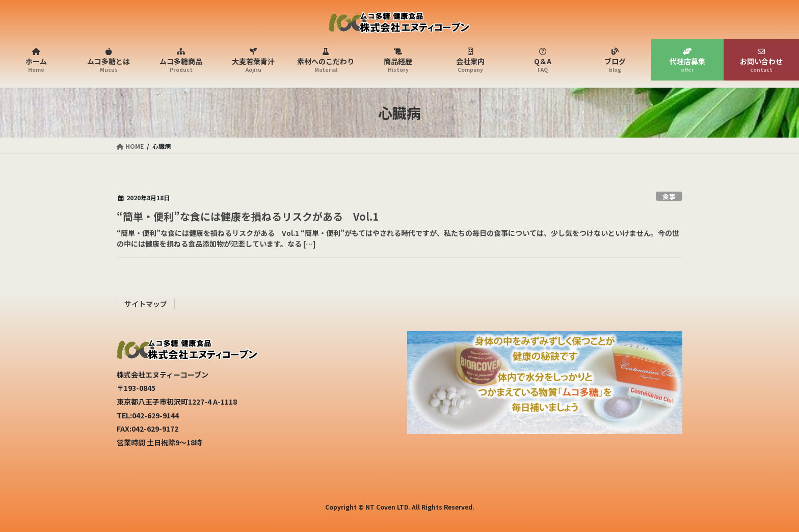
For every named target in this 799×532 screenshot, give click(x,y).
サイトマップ (146, 304)
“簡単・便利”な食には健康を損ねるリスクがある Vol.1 (248, 216)
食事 (669, 196)
